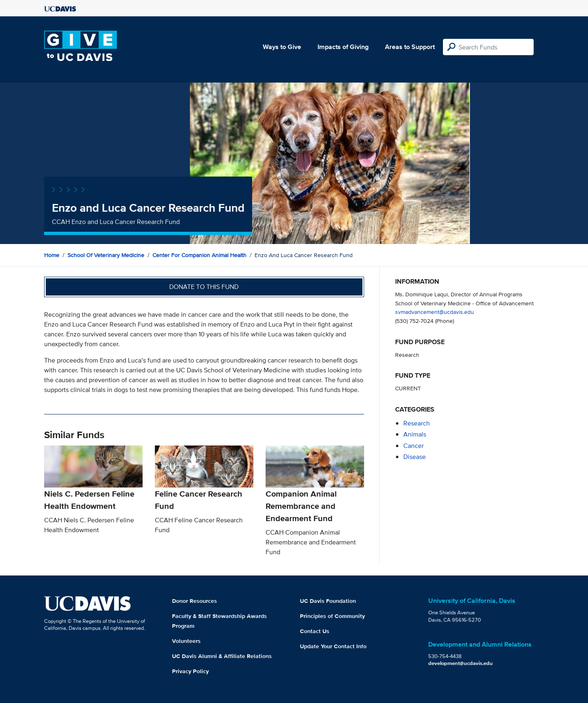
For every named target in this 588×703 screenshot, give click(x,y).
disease (415, 457)
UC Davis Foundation (328, 601)
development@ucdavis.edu (461, 663)
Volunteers (186, 641)
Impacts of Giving (343, 47)
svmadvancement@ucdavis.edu (435, 312)
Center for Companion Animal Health (199, 255)
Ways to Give (282, 47)
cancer (414, 446)
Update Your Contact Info (333, 646)
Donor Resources (195, 601)
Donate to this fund (204, 287)
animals (415, 434)
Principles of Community (332, 616)
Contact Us (315, 631)
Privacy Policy (190, 671)
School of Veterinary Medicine (106, 255)
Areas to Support (410, 47)
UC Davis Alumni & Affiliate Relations (222, 656)
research (417, 423)
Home (52, 255)
